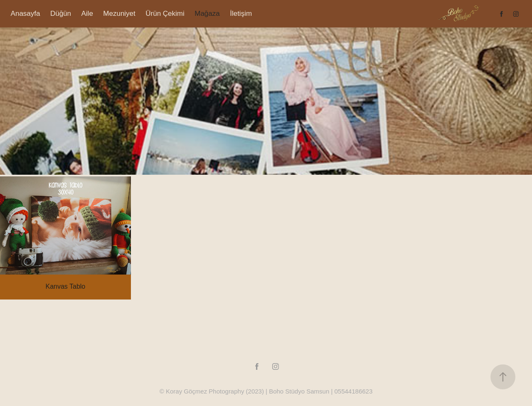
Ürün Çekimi (165, 14)
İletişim (241, 14)
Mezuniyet (119, 14)
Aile (87, 14)
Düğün (61, 14)
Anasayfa (26, 14)
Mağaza (207, 14)
